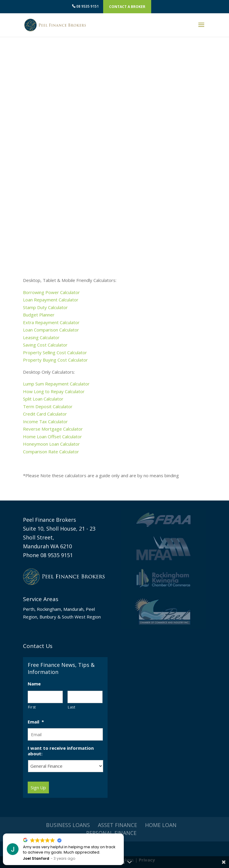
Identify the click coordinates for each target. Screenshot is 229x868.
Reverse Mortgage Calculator (53, 429)
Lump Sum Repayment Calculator (56, 384)
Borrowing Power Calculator (51, 292)
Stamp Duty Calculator (45, 307)
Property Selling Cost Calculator (55, 352)
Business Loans (68, 825)
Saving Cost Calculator (45, 345)
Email (36, 722)
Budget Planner (39, 315)
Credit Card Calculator (45, 414)
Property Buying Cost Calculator (55, 360)
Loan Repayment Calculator (51, 300)
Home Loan (161, 825)
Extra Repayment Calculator (51, 322)
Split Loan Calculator (43, 399)
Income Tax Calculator (45, 421)
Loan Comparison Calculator (51, 330)
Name (34, 684)
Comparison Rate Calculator (52, 452)
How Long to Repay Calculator (54, 391)
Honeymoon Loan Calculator (51, 444)
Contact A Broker (127, 7)
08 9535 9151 (85, 6)
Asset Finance (117, 825)
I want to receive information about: (61, 751)
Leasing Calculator (41, 337)
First (32, 707)
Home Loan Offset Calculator (52, 437)
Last (72, 707)
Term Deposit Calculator (48, 406)
